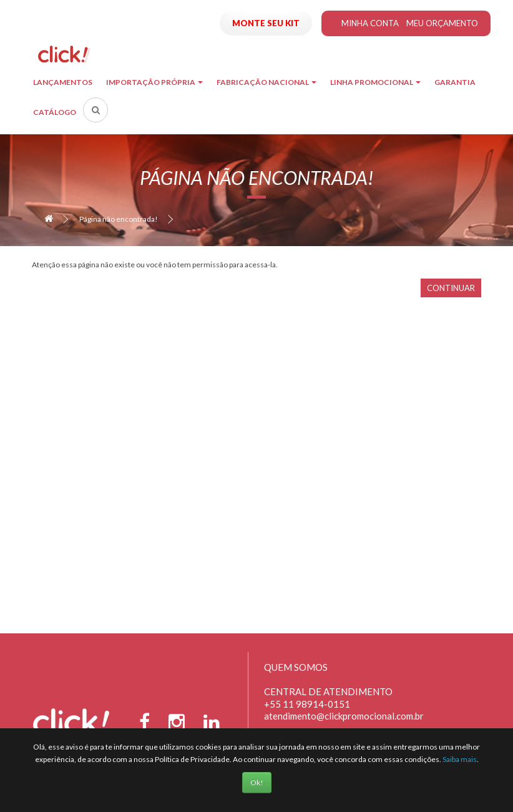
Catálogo (55, 112)
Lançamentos (63, 82)
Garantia (455, 82)
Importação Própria (154, 82)
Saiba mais (460, 759)
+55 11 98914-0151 (307, 704)
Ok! (257, 782)
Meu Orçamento (442, 23)
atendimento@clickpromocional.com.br (344, 716)
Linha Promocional (375, 82)
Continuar (451, 288)
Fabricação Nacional (266, 82)
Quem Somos (296, 667)
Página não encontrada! (119, 219)
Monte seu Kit (266, 23)
